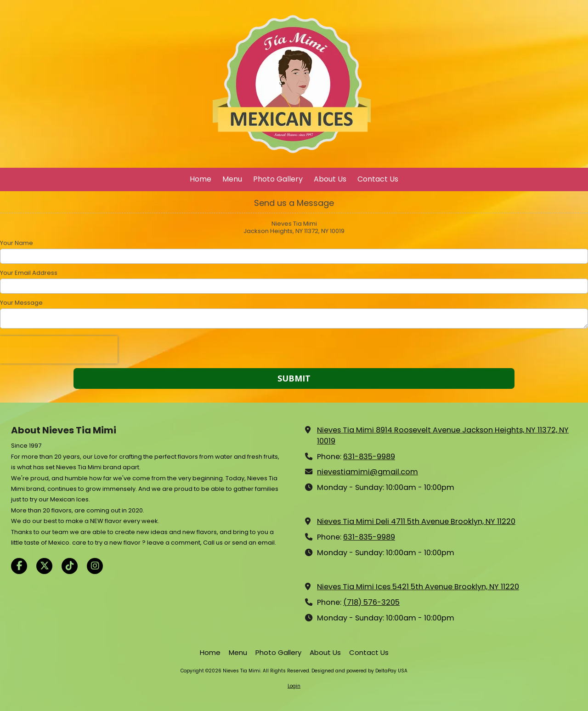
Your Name (17, 243)
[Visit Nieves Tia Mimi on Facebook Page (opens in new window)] (19, 566)
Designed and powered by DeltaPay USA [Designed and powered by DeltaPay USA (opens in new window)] (359, 671)
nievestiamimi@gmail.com (367, 472)
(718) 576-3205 (371, 602)
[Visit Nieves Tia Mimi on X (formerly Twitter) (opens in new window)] (44, 566)
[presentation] (59, 350)
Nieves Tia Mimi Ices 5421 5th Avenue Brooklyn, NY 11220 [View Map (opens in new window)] (418, 587)
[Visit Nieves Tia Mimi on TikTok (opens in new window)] (70, 566)
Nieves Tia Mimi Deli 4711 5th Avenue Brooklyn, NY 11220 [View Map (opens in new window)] (416, 521)
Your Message (21, 303)
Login (294, 686)
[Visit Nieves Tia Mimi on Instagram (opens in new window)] (95, 566)
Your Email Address (29, 273)
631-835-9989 (369, 457)
